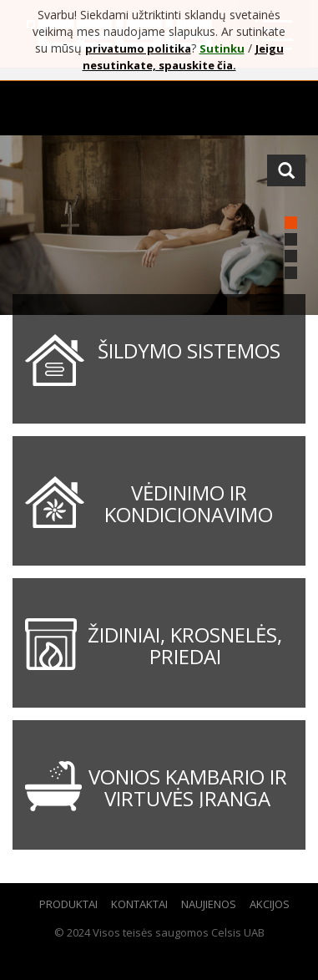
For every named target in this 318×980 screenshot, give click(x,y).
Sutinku (222, 48)
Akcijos (270, 904)
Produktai (68, 904)
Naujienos (209, 904)
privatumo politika (138, 48)
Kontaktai (139, 904)
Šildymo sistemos (189, 350)
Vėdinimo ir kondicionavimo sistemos (189, 515)
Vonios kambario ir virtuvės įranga (188, 787)
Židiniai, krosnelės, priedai (185, 645)
